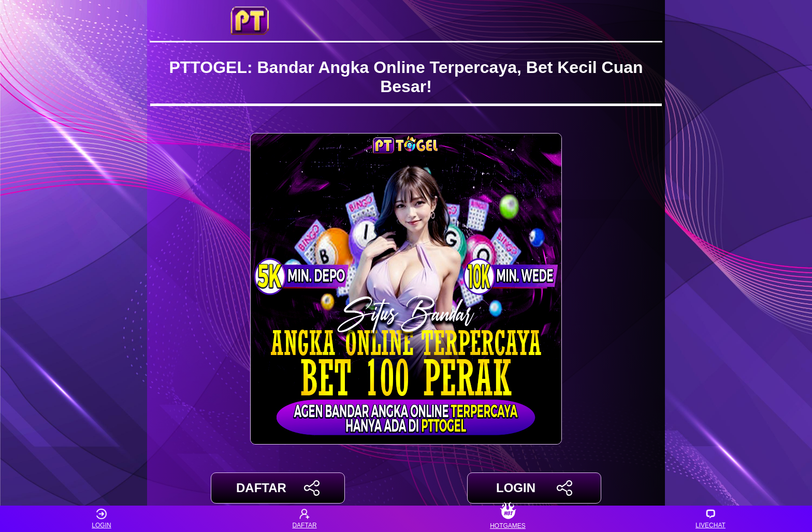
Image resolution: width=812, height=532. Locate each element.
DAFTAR (278, 488)
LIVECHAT (711, 519)
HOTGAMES (508, 519)
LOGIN (534, 488)
